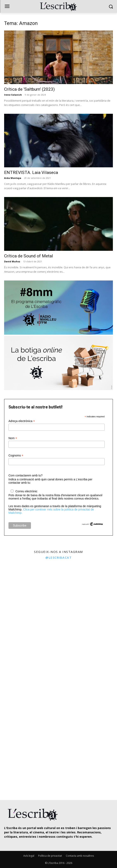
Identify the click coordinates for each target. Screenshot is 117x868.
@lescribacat (58, 557)
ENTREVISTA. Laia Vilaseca (31, 172)
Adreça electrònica (22, 421)
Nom (13, 438)
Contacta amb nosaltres (80, 856)
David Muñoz (12, 261)
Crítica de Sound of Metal (29, 256)
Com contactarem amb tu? (25, 475)
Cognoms (16, 456)
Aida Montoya (13, 178)
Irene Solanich (13, 95)
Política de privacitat (50, 856)
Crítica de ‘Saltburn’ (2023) (29, 89)
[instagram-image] (29, 591)
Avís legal (29, 856)
